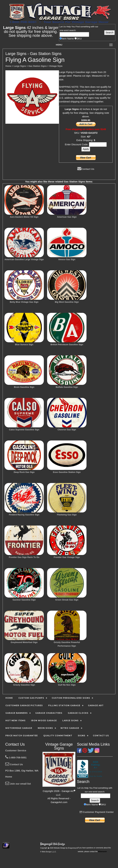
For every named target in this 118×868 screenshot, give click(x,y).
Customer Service (16, 750)
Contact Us (86, 169)
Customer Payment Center (97, 812)
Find (78, 27)
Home (9, 777)
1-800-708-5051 (16, 757)
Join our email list (18, 784)
